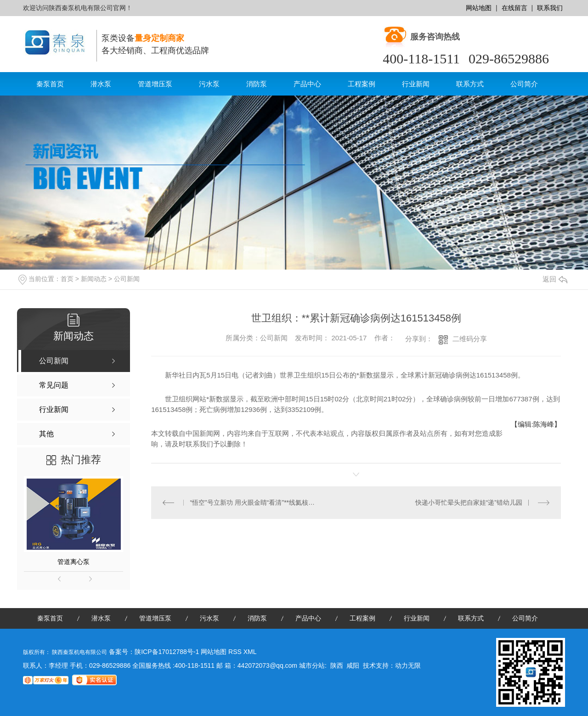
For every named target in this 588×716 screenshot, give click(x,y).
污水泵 (209, 84)
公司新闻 (127, 279)
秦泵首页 (50, 84)
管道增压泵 (155, 84)
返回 (555, 279)
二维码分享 (470, 339)
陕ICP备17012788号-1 (167, 652)
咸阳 (353, 665)
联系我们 (550, 8)
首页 (67, 279)
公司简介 (524, 84)
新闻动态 (94, 279)
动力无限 (408, 665)
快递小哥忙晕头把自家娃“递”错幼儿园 (469, 502)
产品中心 (307, 84)
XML (250, 652)
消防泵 (257, 84)
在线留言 (514, 8)
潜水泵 (101, 84)
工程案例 (362, 84)
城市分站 (312, 665)
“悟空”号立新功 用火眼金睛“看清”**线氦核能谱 (254, 502)
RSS (236, 652)
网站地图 (479, 8)
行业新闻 (416, 84)
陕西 (337, 665)
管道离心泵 (73, 562)
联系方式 (470, 84)
